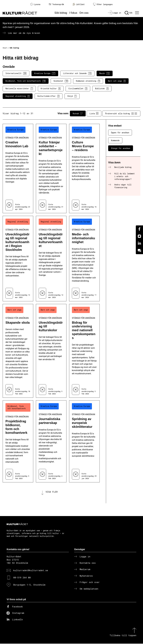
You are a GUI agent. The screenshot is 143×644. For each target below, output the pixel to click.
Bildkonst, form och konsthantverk (26, 81)
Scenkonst (61, 81)
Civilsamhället (78, 89)
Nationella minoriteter (19, 89)
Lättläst (79, 4)
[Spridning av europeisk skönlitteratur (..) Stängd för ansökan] (84, 441)
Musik (105, 73)
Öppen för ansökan (120, 133)
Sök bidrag (61, 13)
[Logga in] (114, 13)
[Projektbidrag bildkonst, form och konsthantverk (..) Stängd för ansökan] (18, 441)
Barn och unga (117, 81)
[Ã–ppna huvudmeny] (137, 13)
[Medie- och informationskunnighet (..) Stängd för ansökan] (84, 259)
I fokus (73, 13)
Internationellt (16, 73)
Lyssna (35, 4)
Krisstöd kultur (51, 89)
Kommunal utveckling (88, 81)
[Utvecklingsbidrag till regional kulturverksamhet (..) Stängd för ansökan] (51, 259)
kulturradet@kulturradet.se (31, 571)
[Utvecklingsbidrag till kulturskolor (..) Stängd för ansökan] (51, 351)
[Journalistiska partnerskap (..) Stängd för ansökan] (51, 441)
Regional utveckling (18, 96)
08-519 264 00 (22, 578)
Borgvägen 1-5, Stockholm (29, 585)
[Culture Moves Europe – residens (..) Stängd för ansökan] (84, 168)
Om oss (84, 13)
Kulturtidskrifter (49, 96)
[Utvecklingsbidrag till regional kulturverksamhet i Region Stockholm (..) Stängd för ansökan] (18, 259)
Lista (94, 113)
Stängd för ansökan (121, 148)
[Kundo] (139, 251)
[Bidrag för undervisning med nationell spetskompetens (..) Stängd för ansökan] (84, 351)
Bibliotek (102, 89)
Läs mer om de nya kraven (24, 33)
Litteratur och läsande (77, 73)
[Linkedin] (139, 243)
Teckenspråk (56, 4)
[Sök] (129, 13)
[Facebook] (139, 229)
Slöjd (72, 96)
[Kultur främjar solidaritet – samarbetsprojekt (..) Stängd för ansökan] (51, 168)
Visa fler (52, 492)
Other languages (103, 4)
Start (5, 48)
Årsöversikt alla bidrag (121, 113)
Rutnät (78, 113)
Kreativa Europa (45, 73)
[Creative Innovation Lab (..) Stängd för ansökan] (18, 168)
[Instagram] (139, 236)
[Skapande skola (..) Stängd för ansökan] (18, 351)
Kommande (115, 140)
